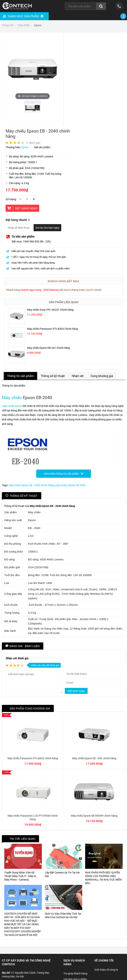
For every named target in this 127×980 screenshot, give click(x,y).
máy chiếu (61, 485)
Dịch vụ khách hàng (74, 962)
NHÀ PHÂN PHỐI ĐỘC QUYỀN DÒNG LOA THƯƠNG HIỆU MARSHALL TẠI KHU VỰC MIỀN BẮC (103, 878)
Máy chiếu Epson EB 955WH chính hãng (94, 816)
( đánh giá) (33, 143)
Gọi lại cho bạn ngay (47, 228)
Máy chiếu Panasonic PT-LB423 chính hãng (33, 758)
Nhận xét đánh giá (17, 658)
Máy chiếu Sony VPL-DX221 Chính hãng (50, 310)
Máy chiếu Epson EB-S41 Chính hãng (49, 348)
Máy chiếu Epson (12, 406)
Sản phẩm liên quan (64, 302)
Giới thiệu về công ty (106, 970)
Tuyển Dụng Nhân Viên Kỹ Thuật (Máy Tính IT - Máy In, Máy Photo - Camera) (20, 876)
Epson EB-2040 (77, 485)
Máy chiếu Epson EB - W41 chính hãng (94, 758)
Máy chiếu (12, 397)
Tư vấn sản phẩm (23, 236)
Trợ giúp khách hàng (75, 973)
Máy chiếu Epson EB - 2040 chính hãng (31, 485)
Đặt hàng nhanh (16, 220)
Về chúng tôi (104, 960)
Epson (25, 147)
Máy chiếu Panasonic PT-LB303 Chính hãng (52, 329)
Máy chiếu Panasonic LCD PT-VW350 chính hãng (33, 817)
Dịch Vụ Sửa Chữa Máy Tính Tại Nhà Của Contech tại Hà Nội (63, 915)
